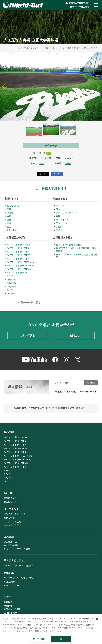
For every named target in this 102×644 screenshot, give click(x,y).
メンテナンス (11, 509)
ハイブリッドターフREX (19, 245)
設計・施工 (9, 493)
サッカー (60, 206)
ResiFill (10, 290)
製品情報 (9, 432)
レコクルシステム (12, 525)
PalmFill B (11, 283)
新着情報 (8, 606)
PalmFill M (11, 280)
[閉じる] (97, 619)
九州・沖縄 (12, 230)
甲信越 (10, 213)
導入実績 (9, 537)
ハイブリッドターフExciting (20, 266)
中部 (9, 216)
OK (61, 639)
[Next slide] (98, 86)
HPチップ (11, 287)
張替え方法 (9, 518)
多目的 (59, 227)
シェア (43, 174)
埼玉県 (68, 163)
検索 (91, 383)
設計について (10, 498)
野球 (42, 163)
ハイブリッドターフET (18, 273)
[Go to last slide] (4, 86)
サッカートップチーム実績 (17, 549)
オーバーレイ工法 (12, 522)
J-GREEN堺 (9, 582)
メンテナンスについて (15, 514)
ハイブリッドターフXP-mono (18, 456)
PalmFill (7, 470)
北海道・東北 (13, 206)
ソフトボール (62, 220)
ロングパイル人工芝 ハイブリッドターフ (39, 48)
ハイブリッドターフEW (18, 255)
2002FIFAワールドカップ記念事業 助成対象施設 (76, 249)
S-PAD (10, 276)
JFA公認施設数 (11, 545)
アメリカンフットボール (68, 213)
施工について (10, 502)
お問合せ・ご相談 (12, 609)
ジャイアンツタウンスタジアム (19, 578)
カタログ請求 (27, 336)
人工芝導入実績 (70, 48)
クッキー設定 (39, 639)
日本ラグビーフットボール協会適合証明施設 (77, 256)
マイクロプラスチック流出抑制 (19, 566)
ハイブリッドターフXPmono (21, 262)
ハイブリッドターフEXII (19, 252)
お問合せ (75, 336)
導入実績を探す (11, 542)
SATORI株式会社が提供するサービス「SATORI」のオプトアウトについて (50, 408)
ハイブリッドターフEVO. (19, 269)
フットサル (61, 223)
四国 (9, 227)
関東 (9, 209)
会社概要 (8, 602)
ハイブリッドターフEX (18, 248)
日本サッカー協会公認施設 (69, 245)
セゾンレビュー (11, 586)
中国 (9, 223)
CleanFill (11, 294)
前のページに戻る (29, 302)
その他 (59, 230)
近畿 (9, 220)
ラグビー (60, 209)
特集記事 (9, 573)
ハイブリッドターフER (18, 259)
